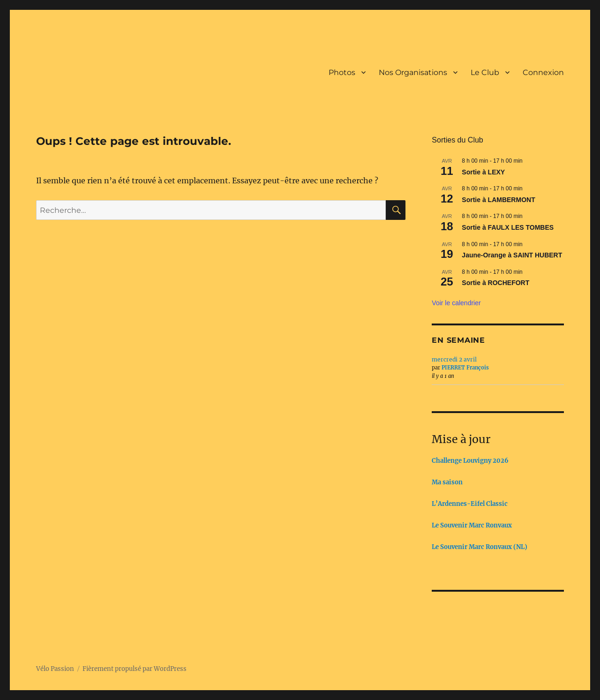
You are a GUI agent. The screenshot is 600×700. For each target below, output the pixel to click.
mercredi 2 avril (454, 359)
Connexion (543, 72)
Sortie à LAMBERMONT (498, 200)
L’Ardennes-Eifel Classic (470, 504)
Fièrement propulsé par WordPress (135, 669)
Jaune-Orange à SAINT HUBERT (512, 255)
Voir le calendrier (456, 303)
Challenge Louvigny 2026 (470, 461)
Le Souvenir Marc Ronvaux (472, 525)
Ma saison (447, 482)
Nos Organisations (413, 72)
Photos (342, 72)
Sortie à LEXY (483, 172)
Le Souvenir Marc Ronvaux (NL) (480, 547)
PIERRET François (465, 368)
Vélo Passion (55, 669)
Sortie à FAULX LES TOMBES (508, 227)
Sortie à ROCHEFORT (495, 283)
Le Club (485, 72)
